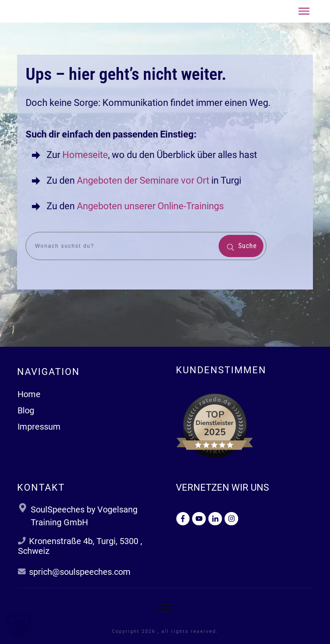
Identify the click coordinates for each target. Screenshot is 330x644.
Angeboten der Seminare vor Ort (143, 180)
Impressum (39, 427)
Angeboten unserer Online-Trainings (150, 206)
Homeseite (84, 155)
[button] (19, 625)
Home (29, 394)
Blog (26, 410)
